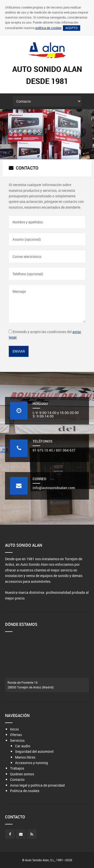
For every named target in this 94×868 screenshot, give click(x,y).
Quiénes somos (22, 774)
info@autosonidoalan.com (54, 488)
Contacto (17, 779)
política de (48, 28)
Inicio (14, 729)
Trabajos (17, 768)
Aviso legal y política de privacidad (37, 785)
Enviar (19, 351)
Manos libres (25, 757)
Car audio (23, 746)
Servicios (17, 740)
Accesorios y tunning (31, 763)
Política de (25, 791)
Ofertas (16, 735)
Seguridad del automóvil (34, 751)
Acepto (72, 28)
